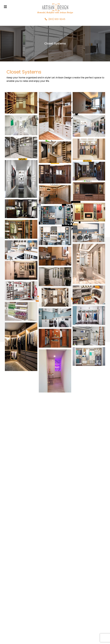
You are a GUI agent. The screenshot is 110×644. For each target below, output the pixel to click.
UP (55, 618)
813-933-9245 (13, 574)
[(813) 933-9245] (55, 19)
